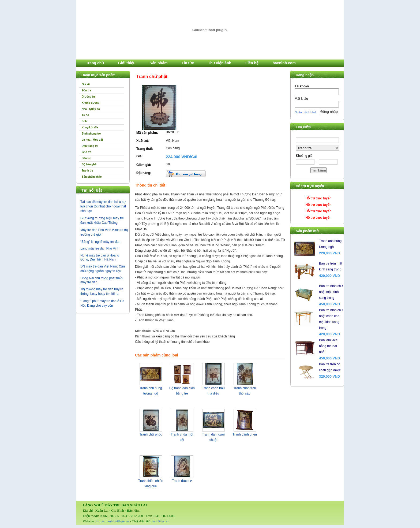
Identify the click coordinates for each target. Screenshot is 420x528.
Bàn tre (86, 158)
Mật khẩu (301, 99)
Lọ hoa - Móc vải (92, 140)
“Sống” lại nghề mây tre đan (100, 242)
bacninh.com (284, 63)
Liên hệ (252, 63)
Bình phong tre (91, 134)
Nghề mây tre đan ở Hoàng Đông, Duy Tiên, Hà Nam (100, 257)
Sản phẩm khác (92, 177)
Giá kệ (86, 84)
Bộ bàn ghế (89, 164)
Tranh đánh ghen (245, 434)
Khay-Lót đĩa (90, 127)
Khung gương (91, 103)
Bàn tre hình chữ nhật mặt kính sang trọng (331, 292)
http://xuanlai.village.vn (112, 521)
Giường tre (89, 97)
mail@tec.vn (160, 521)
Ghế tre (86, 152)
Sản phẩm (158, 63)
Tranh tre (87, 171)
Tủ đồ (85, 115)
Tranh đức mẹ (182, 481)
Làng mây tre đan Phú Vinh (100, 248)
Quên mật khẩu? (305, 112)
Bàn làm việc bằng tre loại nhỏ (328, 346)
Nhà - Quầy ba (91, 109)
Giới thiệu (127, 63)
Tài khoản (302, 86)
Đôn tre (86, 90)
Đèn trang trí (90, 146)
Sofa (85, 121)
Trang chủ (95, 63)
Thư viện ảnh (220, 63)
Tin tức (188, 63)
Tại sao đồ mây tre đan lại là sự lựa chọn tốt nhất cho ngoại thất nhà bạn (103, 206)
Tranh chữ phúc (151, 434)
